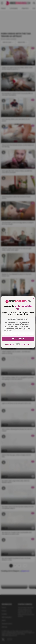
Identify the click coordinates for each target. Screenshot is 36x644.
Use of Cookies (9, 344)
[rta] (17, 345)
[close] (34, 299)
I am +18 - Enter (18, 339)
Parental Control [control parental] (26, 344)
